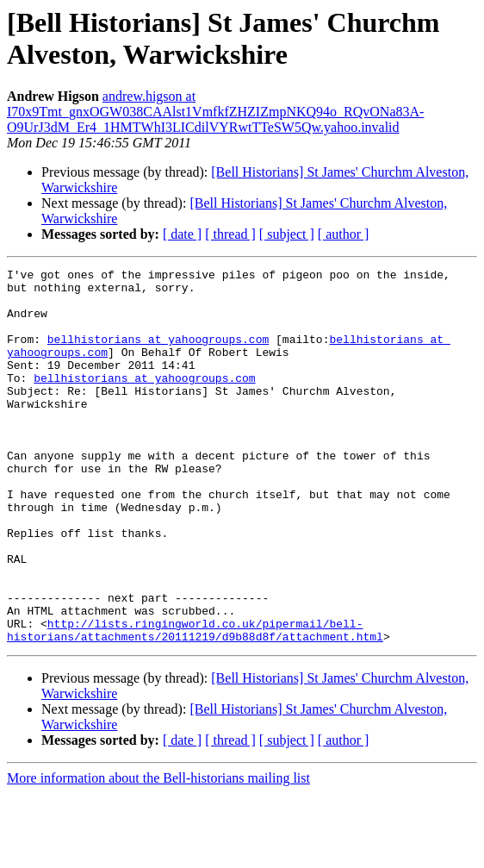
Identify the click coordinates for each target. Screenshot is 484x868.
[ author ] (344, 234)
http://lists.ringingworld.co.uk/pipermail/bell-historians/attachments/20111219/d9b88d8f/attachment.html (195, 703)
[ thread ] (230, 234)
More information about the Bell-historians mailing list (158, 853)
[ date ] (182, 234)
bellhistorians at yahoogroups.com (158, 354)
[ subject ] (287, 234)
